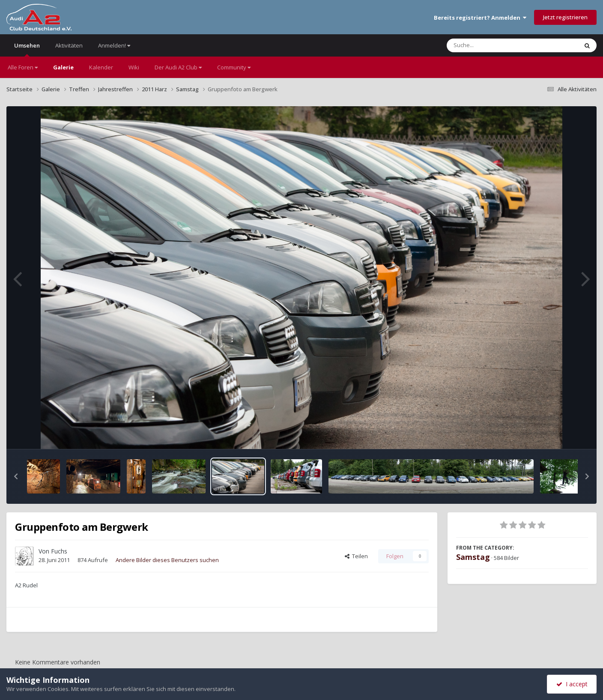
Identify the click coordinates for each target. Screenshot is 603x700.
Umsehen (27, 49)
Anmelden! (114, 45)
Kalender (101, 67)
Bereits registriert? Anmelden (480, 18)
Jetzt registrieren (565, 17)
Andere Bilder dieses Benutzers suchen (167, 560)
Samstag (473, 557)
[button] (16, 476)
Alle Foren (23, 67)
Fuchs (59, 551)
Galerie (63, 67)
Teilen (356, 556)
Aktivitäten (69, 45)
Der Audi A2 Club (178, 67)
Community (234, 67)
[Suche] (495, 45)
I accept (572, 684)
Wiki (134, 67)
